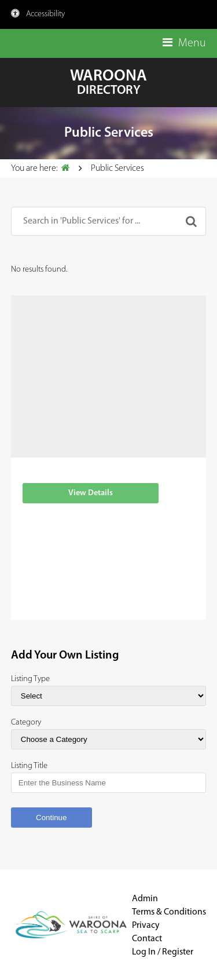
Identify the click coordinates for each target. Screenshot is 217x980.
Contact (147, 939)
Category (26, 723)
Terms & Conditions (169, 912)
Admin (145, 899)
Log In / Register (163, 952)
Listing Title (29, 766)
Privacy (146, 926)
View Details (91, 493)
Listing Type (30, 679)
